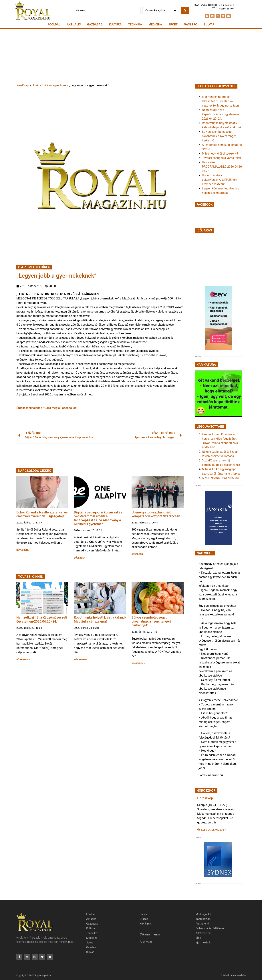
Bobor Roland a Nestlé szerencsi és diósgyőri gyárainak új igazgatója (42, 514)
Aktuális (74, 24)
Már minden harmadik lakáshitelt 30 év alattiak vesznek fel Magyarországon (220, 101)
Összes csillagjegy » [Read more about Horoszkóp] (212, 830)
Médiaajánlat (203, 914)
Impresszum (203, 919)
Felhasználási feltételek (210, 928)
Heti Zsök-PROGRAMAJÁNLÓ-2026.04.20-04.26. (222, 167)
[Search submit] (185, 11)
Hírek (35, 85)
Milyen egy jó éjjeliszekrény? (220, 154)
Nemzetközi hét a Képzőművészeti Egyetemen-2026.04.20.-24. (42, 619)
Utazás (144, 919)
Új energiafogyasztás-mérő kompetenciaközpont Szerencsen (156, 514)
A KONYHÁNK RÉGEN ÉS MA (220, 478)
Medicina (155, 24)
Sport (173, 24)
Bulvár (209, 24)
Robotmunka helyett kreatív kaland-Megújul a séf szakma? (100, 619)
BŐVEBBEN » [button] (23, 550)
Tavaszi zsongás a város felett (222, 158)
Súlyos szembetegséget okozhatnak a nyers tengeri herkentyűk (151, 621)
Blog (198, 938)
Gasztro (191, 24)
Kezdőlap (23, 85)
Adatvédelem (204, 933)
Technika (135, 24)
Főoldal (54, 24)
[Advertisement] (131, 56)
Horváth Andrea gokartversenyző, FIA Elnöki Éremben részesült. (220, 180)
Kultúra (115, 24)
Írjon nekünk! (203, 943)
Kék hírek (145, 924)
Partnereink (203, 924)
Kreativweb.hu (238, 975)
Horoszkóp (205, 798)
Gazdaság (95, 24)
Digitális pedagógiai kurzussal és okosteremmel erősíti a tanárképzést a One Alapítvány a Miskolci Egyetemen (98, 518)
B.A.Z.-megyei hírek (54, 85)
